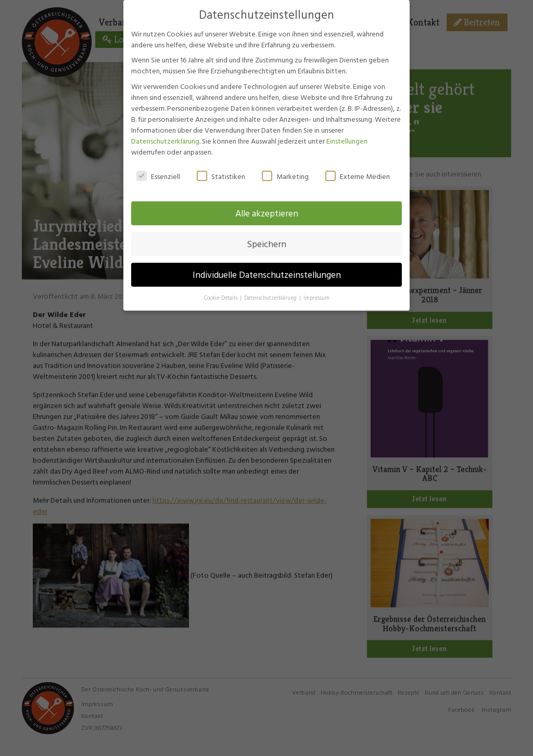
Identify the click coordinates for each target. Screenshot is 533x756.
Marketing (285, 175)
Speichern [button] (266, 243)
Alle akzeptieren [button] (267, 212)
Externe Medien (358, 175)
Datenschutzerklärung (165, 139)
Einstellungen (347, 139)
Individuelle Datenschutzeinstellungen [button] (267, 273)
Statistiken (221, 175)
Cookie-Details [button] (221, 297)
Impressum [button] (316, 297)
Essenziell (158, 175)
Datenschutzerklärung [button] (271, 297)
